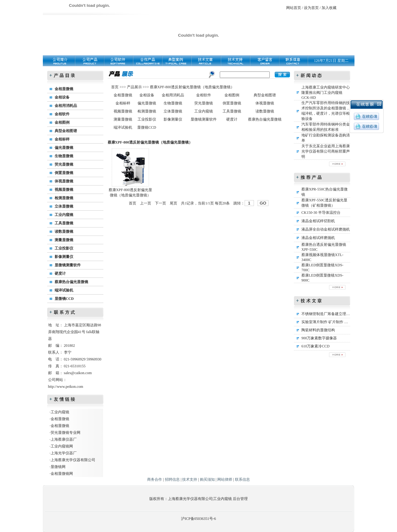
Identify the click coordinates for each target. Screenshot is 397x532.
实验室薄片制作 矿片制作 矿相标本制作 (334, 322)
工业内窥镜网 (62, 446)
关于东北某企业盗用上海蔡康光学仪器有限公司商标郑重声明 (326, 151)
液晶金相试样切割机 (318, 221)
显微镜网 (58, 467)
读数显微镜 (64, 232)
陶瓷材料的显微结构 (318, 330)
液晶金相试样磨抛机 (318, 238)
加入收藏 (329, 8)
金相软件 (62, 114)
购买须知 (207, 479)
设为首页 (311, 8)
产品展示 (134, 87)
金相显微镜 (64, 89)
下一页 (160, 203)
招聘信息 (172, 479)
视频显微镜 (64, 190)
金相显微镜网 (62, 474)
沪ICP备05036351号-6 (198, 519)
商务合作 (155, 479)
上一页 (146, 203)
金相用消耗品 (66, 106)
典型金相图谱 (66, 131)
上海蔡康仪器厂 (64, 439)
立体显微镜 (64, 206)
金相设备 (62, 97)
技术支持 (190, 479)
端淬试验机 (64, 290)
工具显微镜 (64, 223)
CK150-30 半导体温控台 (321, 213)
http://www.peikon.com (66, 387)
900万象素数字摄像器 (319, 338)
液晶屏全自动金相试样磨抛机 (326, 229)
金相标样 (62, 139)
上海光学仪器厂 (64, 453)
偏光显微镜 (64, 148)
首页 (115, 87)
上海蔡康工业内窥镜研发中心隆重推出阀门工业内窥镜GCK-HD (326, 92)
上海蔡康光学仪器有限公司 (73, 460)
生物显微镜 (64, 156)
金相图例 (62, 122)
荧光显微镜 (64, 164)
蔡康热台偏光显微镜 (71, 282)
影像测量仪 (64, 257)
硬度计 (60, 273)
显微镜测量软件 (68, 265)
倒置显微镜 (64, 173)
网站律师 (225, 479)
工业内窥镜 (64, 215)
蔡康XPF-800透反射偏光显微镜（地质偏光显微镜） (192, 87)
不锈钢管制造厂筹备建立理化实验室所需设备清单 (342, 314)
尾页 (174, 203)
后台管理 (240, 499)
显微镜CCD (64, 299)
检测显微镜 (64, 198)
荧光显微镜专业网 (65, 433)
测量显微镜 (64, 240)
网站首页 (294, 8)
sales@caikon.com (78, 373)
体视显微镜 (64, 181)
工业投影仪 (64, 248)
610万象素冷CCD (316, 346)
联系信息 (242, 479)
